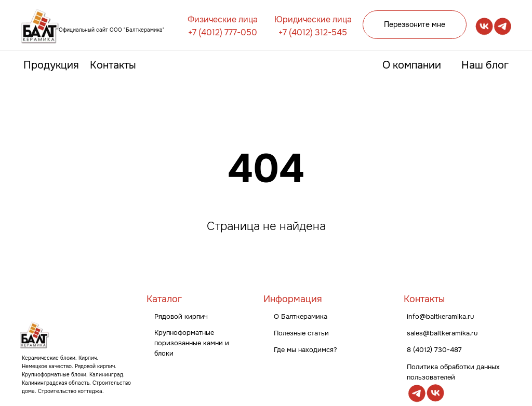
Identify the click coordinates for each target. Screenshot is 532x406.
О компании (412, 65)
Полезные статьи (301, 333)
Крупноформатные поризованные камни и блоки (192, 343)
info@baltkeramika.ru (440, 316)
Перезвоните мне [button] (415, 24)
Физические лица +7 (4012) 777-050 (223, 26)
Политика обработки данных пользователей (453, 372)
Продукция (51, 65)
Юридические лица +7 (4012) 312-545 (313, 26)
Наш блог (485, 65)
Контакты (113, 65)
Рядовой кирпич (181, 316)
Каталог (164, 299)
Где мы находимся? (305, 350)
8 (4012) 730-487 (434, 350)
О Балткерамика (301, 316)
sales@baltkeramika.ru (442, 333)
